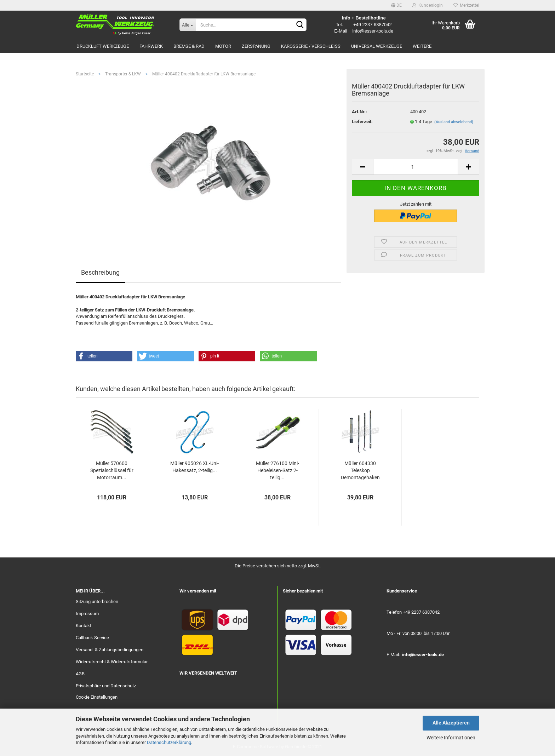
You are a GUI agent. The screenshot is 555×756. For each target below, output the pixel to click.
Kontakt (84, 626)
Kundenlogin (428, 5)
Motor (223, 46)
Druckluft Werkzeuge (103, 46)
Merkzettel (466, 5)
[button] (104, 356)
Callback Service (92, 638)
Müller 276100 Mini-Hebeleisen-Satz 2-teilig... (277, 470)
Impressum (87, 614)
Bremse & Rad (189, 46)
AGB (80, 674)
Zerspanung (256, 46)
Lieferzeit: (362, 122)
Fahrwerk (151, 46)
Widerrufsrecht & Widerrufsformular (112, 662)
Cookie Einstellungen (97, 697)
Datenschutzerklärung (169, 742)
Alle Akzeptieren (451, 723)
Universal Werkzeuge (377, 46)
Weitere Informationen (451, 738)
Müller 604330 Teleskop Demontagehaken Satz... (360, 471)
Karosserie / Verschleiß (311, 46)
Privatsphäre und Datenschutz (106, 686)
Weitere (422, 46)
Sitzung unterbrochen (97, 602)
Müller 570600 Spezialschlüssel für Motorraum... (112, 470)
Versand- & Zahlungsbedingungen (110, 650)
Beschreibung (100, 272)
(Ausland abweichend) (454, 122)
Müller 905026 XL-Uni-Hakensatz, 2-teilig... (194, 467)
